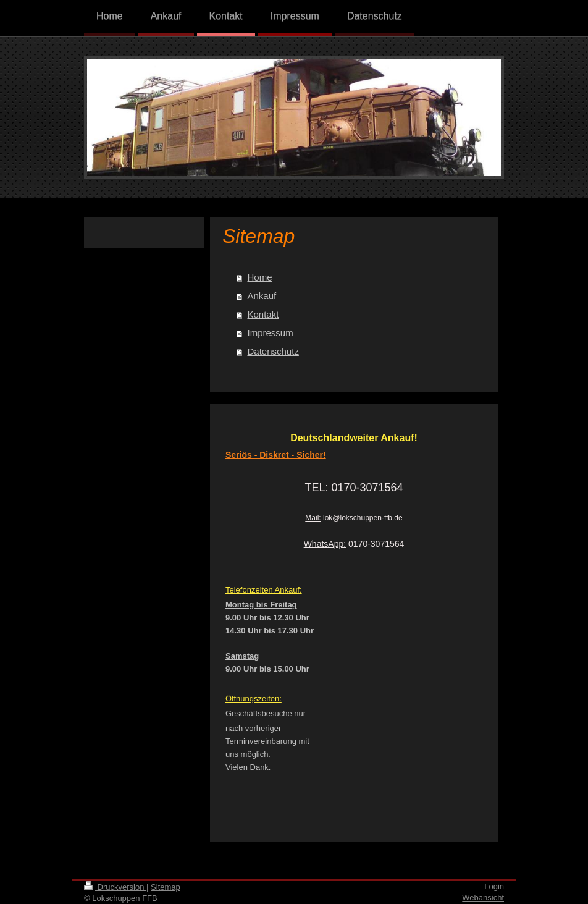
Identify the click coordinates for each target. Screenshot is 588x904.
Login (494, 886)
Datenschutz (273, 351)
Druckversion (115, 887)
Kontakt (263, 314)
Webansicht (483, 898)
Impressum (271, 333)
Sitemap (166, 887)
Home (260, 277)
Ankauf (262, 296)
